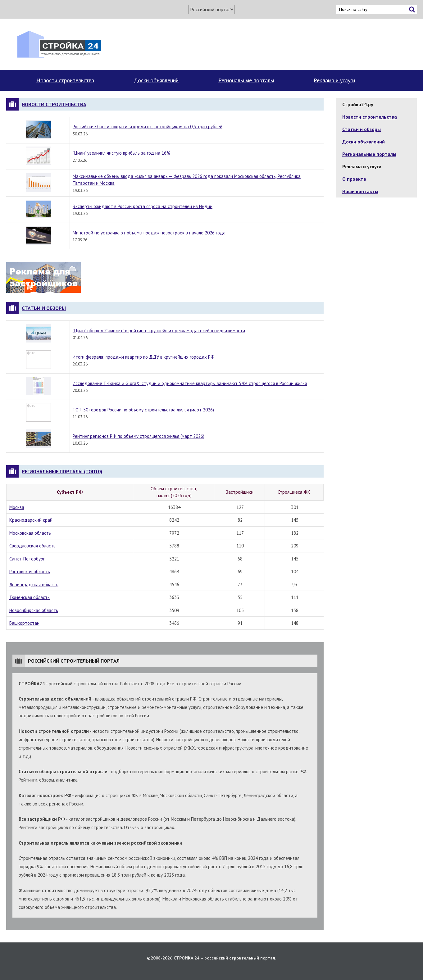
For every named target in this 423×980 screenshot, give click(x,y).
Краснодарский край (31, 520)
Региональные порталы (246, 80)
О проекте (354, 179)
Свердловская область (32, 546)
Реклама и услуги (334, 80)
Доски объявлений (156, 80)
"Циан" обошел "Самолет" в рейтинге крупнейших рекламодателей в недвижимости (159, 331)
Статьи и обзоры (44, 308)
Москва (17, 507)
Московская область (30, 533)
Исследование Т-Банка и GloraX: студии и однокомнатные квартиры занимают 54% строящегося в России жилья (190, 383)
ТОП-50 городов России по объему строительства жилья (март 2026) (143, 410)
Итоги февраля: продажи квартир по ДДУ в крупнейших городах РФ (144, 357)
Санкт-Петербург (27, 559)
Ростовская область (30, 572)
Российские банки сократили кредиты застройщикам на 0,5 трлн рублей (148, 127)
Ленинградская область (34, 585)
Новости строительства (65, 80)
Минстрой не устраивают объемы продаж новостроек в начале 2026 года (149, 233)
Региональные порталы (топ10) (62, 471)
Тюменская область (30, 597)
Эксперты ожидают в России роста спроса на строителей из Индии (143, 206)
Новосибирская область (34, 610)
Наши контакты (360, 191)
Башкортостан (24, 623)
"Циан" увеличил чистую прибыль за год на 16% (121, 153)
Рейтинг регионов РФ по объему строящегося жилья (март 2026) (139, 436)
